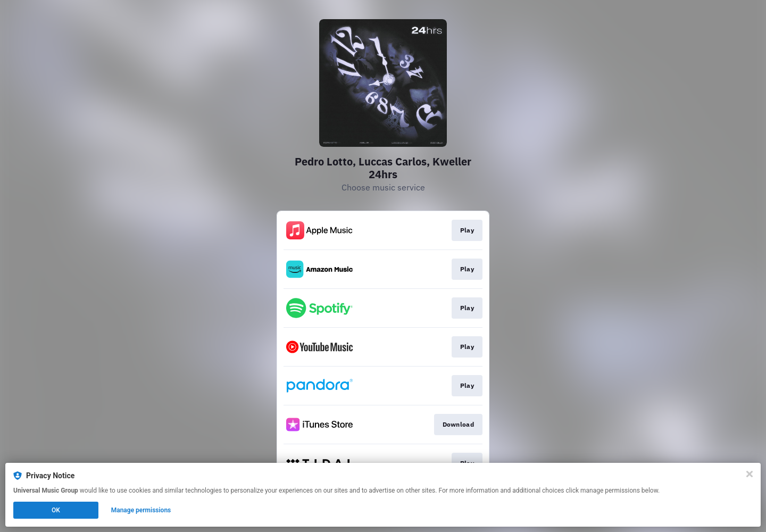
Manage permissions (141, 510)
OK (56, 510)
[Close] (750, 474)
